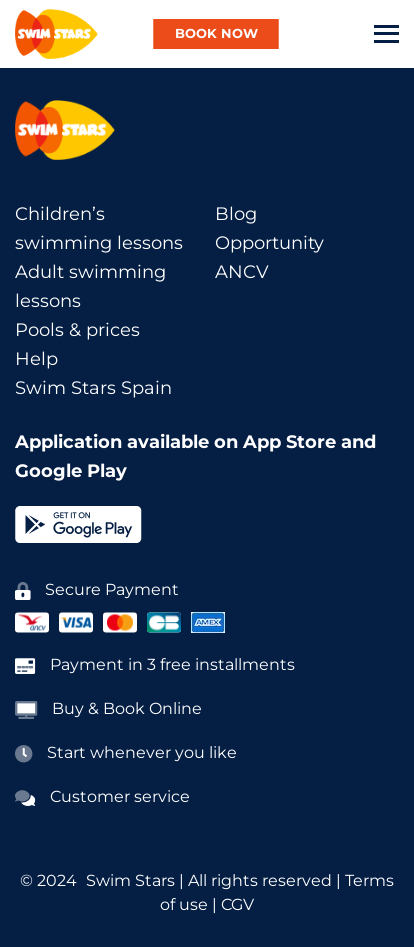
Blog (236, 214)
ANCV (242, 272)
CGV (237, 904)
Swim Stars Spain (93, 388)
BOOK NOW (216, 33)
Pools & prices (77, 330)
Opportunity (269, 243)
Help (36, 359)
